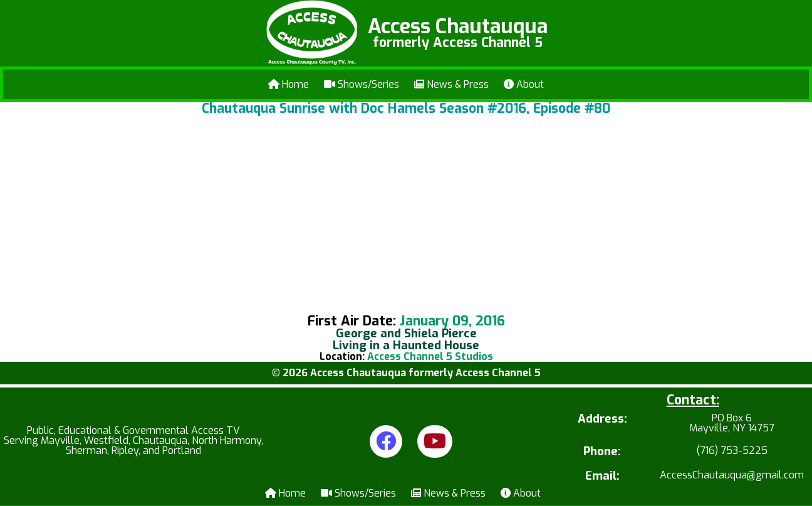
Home (289, 84)
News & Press (451, 84)
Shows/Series (362, 84)
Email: (602, 476)
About (524, 84)
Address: (602, 420)
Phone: (602, 452)
